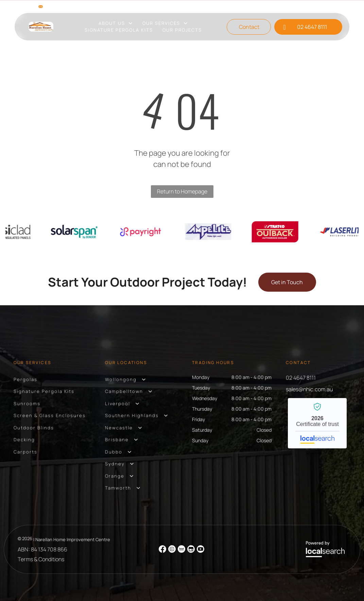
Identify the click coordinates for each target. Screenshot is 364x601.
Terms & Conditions (41, 559)
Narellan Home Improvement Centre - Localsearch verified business (317, 423)
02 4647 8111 (301, 378)
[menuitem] (116, 23)
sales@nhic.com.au (69, 6)
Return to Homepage (182, 191)
